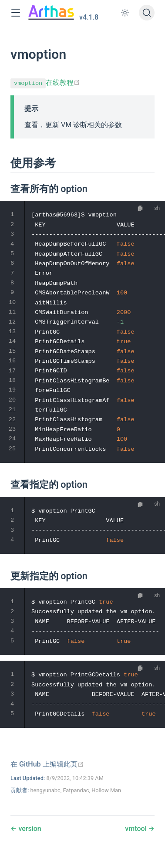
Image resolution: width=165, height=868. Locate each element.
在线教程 (45, 83)
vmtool (136, 829)
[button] (15, 13)
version (29, 829)
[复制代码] (140, 208)
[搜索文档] (147, 13)
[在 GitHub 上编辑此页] (47, 764)
